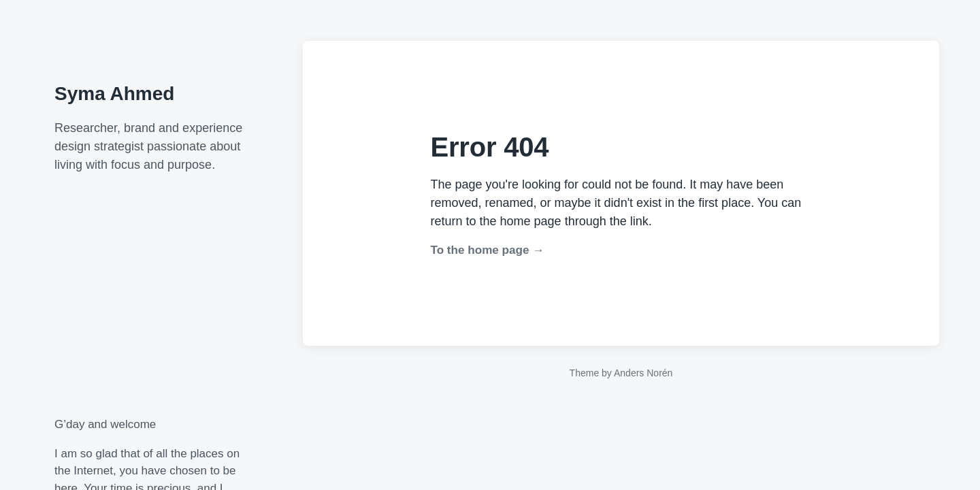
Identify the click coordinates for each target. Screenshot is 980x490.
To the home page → (488, 250)
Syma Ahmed (114, 94)
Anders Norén (643, 373)
